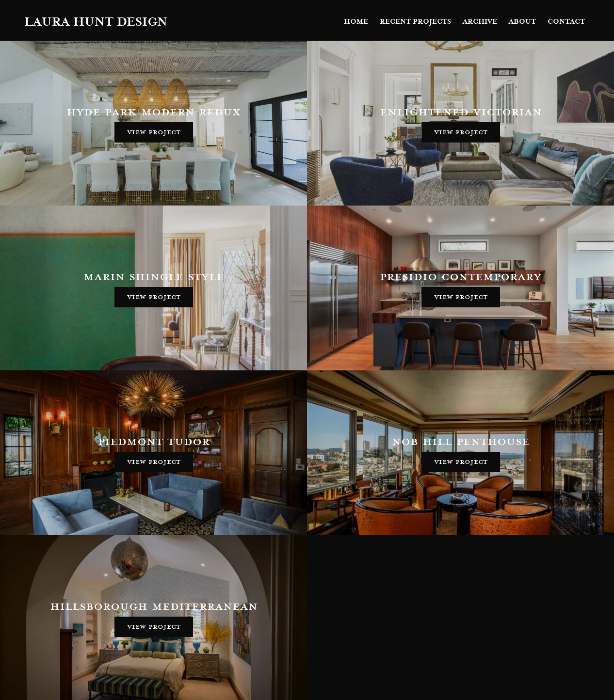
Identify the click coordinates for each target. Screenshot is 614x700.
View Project (154, 131)
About (522, 22)
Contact (566, 22)
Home (356, 22)
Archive (480, 22)
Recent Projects (415, 22)
